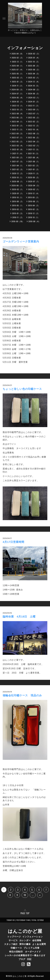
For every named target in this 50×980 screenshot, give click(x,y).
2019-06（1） (34, 201)
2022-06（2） (34, 137)
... (33, 895)
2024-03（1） (34, 97)
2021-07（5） (18, 161)
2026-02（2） (18, 58)
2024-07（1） (18, 93)
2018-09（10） (18, 221)
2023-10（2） (18, 109)
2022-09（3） (18, 133)
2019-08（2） (18, 201)
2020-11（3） (34, 173)
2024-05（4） (18, 97)
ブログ (22, 959)
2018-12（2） (34, 213)
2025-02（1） (34, 78)
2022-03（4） (18, 145)
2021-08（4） (34, 157)
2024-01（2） (34, 102)
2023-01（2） (18, 125)
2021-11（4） (18, 153)
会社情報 (37, 940)
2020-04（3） (34, 185)
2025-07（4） (18, 69)
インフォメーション (33, 936)
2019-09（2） (34, 197)
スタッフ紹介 (11, 944)
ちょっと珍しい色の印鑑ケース (22, 389)
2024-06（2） (34, 93)
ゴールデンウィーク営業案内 (21, 241)
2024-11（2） (18, 86)
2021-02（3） (18, 169)
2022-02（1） (34, 145)
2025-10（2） (34, 62)
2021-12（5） (34, 149)
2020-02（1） (34, 189)
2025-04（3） (34, 74)
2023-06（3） (18, 117)
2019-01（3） (18, 213)
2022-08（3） (34, 133)
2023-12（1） (18, 106)
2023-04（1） (18, 121)
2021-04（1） (18, 165)
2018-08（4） (34, 221)
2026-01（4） (34, 58)
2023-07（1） (34, 113)
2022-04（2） (34, 141)
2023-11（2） (34, 106)
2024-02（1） (18, 102)
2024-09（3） (18, 89)
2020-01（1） (18, 193)
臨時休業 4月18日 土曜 (19, 617)
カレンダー (25, 940)
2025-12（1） (18, 62)
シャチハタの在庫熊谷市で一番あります (25, 955)
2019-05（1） (18, 205)
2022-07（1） (18, 137)
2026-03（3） (34, 54)
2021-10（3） (34, 153)
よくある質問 (39, 944)
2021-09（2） (18, 157)
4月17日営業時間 (13, 542)
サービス (13, 940)
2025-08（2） (34, 66)
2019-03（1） (18, 209)
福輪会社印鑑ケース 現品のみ (22, 695)
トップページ (14, 936)
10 (25, 895)
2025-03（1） (18, 78)
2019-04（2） (34, 205)
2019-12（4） (34, 193)
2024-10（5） (34, 86)
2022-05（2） (18, 141)
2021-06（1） (34, 161)
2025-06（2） (34, 69)
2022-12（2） (34, 125)
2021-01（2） (34, 169)
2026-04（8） (18, 54)
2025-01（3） (18, 82)
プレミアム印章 (32, 948)
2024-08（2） (34, 89)
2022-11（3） (18, 129)
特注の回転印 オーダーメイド (25, 951)
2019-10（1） (18, 197)
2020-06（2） (18, 185)
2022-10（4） (34, 129)
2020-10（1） (18, 177)
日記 (29, 959)
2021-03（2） (34, 165)
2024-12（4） (34, 82)
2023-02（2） (34, 121)
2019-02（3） (34, 209)
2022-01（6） (18, 149)
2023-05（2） (34, 117)
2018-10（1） (34, 217)
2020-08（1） (18, 181)
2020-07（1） (34, 181)
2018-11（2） (18, 217)
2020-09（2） (34, 177)
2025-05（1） (18, 74)
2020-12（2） (18, 173)
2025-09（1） (18, 66)
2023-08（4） (18, 113)
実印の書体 (25, 944)
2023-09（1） (34, 109)
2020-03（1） (18, 189)
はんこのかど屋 (25, 931)
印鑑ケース (16, 948)
